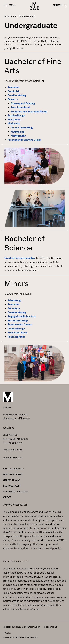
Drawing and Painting (23, 103)
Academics (10, 16)
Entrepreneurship (18, 321)
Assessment (50, 627)
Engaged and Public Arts (22, 316)
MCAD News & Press (12, 474)
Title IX (7, 633)
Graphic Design (16, 115)
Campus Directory (12, 450)
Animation (13, 87)
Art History (14, 308)
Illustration (14, 120)
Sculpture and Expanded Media (29, 112)
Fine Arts (13, 99)
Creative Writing (17, 95)
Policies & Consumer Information (21, 627)
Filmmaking (18, 132)
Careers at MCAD (11, 480)
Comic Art (13, 91)
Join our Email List (12, 458)
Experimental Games (20, 325)
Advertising (14, 300)
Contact (7, 497)
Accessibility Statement (15, 491)
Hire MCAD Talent (12, 486)
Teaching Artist (16, 337)
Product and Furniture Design (24, 140)
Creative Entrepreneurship (20, 258)
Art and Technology (22, 128)
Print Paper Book (21, 107)
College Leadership (13, 469)
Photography (18, 136)
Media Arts (14, 124)
